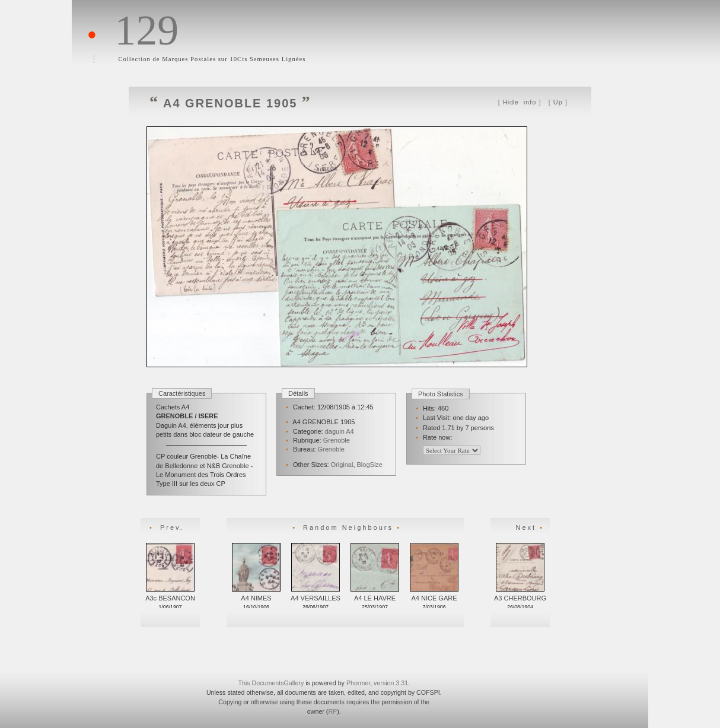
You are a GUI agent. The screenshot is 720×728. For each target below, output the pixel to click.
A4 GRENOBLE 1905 (230, 103)
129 (146, 30)
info (520, 102)
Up (558, 102)
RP (332, 711)
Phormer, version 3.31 (377, 683)
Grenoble (337, 440)
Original (342, 465)
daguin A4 (340, 431)
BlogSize (370, 465)
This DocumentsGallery (271, 683)
